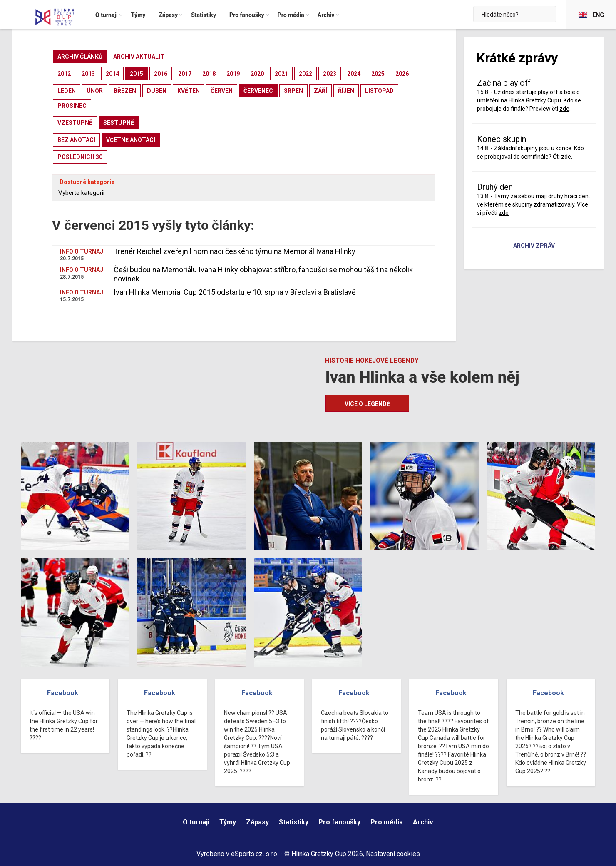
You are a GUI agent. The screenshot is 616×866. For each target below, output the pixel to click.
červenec (258, 91)
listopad (379, 91)
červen (222, 91)
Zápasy (257, 822)
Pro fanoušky (339, 822)
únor (95, 91)
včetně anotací (131, 140)
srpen (293, 91)
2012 (64, 74)
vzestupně (75, 123)
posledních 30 (80, 157)
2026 (402, 74)
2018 (209, 74)
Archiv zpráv (534, 246)
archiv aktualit (139, 57)
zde (564, 109)
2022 (306, 74)
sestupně (119, 123)
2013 (88, 74)
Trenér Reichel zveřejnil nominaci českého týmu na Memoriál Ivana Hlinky (235, 251)
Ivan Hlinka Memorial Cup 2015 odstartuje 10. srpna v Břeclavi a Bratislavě (235, 292)
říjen (346, 91)
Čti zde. (563, 157)
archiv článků (80, 57)
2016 (161, 74)
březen (125, 91)
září (320, 91)
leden (67, 91)
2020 (257, 74)
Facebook (63, 693)
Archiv (423, 822)
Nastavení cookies (393, 854)
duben (157, 91)
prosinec (72, 106)
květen (189, 91)
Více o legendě (367, 404)
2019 (233, 74)
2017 (185, 74)
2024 (354, 74)
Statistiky (294, 822)
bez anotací (76, 140)
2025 (378, 74)
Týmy (228, 822)
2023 (330, 74)
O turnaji (196, 822)
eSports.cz (247, 854)
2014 (112, 74)
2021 (281, 74)
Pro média (387, 822)
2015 (137, 74)
